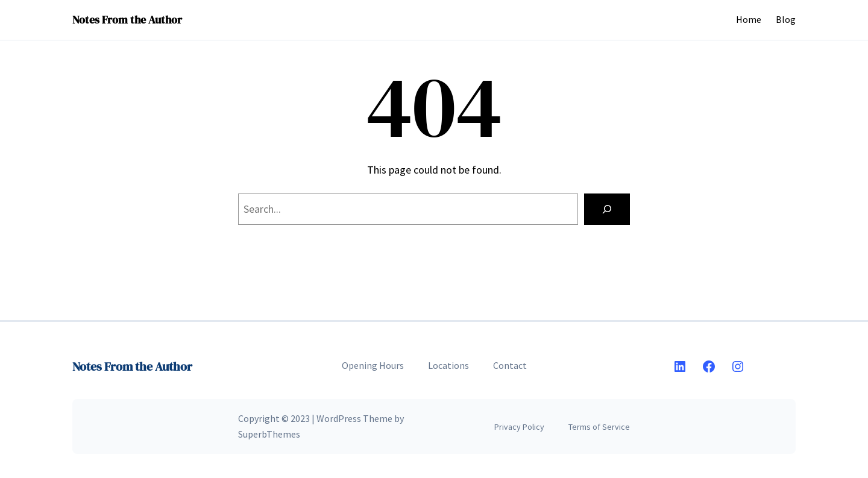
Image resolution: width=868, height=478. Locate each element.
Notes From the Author (127, 20)
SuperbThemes (269, 434)
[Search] (607, 209)
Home (749, 19)
